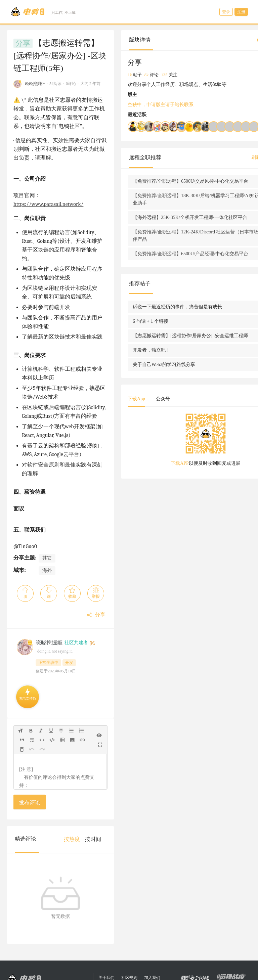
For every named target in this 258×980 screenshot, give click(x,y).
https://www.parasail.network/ (75, 166)
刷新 (217, 165)
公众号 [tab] (186, 443)
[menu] (108, 774)
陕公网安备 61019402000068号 (130, 977)
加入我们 (152, 923)
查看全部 (234, 165)
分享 (23, 43)
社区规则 (129, 923)
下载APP (172, 508)
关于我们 (106, 923)
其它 (47, 493)
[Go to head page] (43, 12)
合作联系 (113, 932)
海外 (47, 505)
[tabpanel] (198, 486)
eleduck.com (137, 945)
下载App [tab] (159, 443)
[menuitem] (95, 774)
